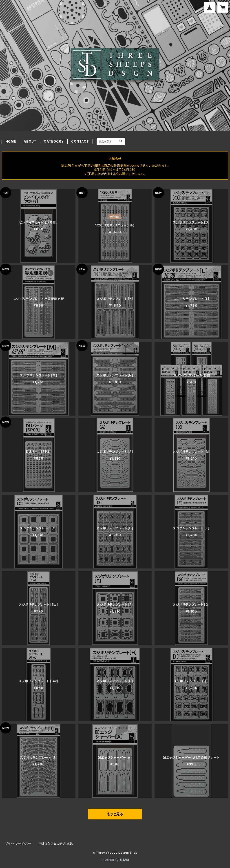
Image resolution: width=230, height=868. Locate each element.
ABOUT (30, 141)
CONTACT (80, 141)
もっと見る (115, 814)
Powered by (115, 860)
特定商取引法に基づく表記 (56, 844)
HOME (11, 141)
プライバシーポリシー (19, 844)
